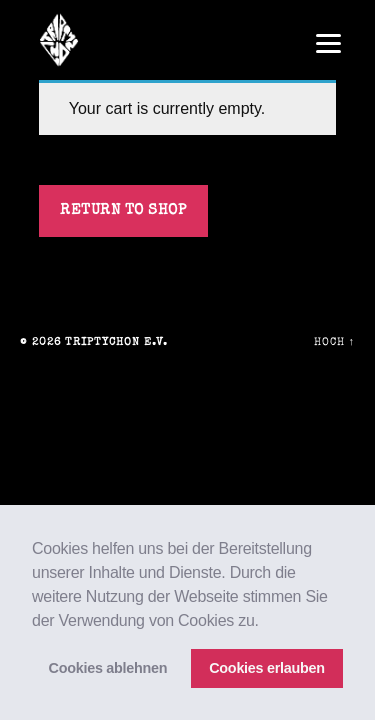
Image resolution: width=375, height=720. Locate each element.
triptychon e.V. (116, 342)
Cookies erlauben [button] (267, 668)
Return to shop (123, 210)
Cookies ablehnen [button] (108, 668)
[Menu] (328, 42)
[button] (266, 622)
